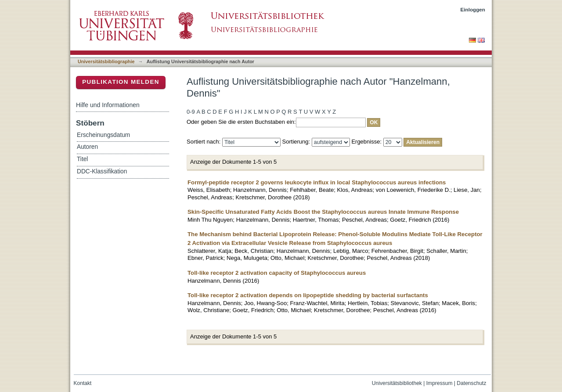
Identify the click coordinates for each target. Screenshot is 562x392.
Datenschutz (471, 383)
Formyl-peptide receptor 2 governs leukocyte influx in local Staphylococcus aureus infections (317, 182)
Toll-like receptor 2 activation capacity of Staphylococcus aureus (277, 273)
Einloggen (473, 9)
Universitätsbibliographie (106, 61)
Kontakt (83, 383)
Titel (82, 159)
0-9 (191, 112)
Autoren (87, 147)
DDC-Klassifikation (102, 171)
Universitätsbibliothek (397, 383)
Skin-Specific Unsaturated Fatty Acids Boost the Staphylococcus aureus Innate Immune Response (323, 212)
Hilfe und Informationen (108, 105)
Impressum (440, 383)
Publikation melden (121, 82)
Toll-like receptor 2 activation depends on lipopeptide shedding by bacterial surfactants (308, 295)
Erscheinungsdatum (103, 135)
